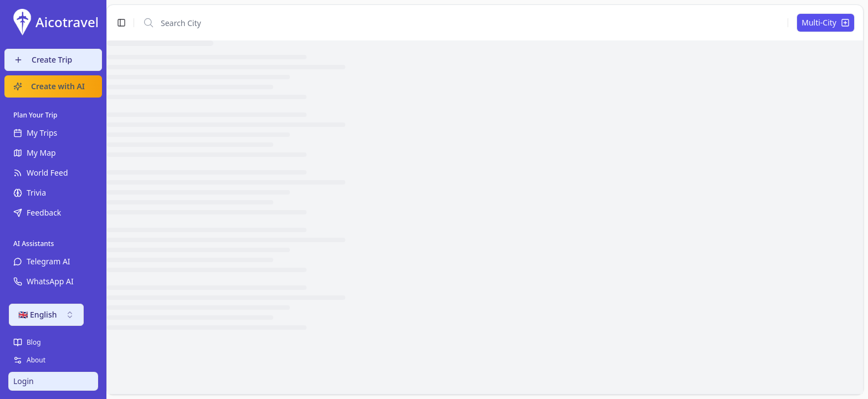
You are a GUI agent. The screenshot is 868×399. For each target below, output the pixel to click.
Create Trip (43, 60)
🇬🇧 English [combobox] (46, 314)
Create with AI (49, 86)
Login (24, 381)
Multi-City (826, 22)
